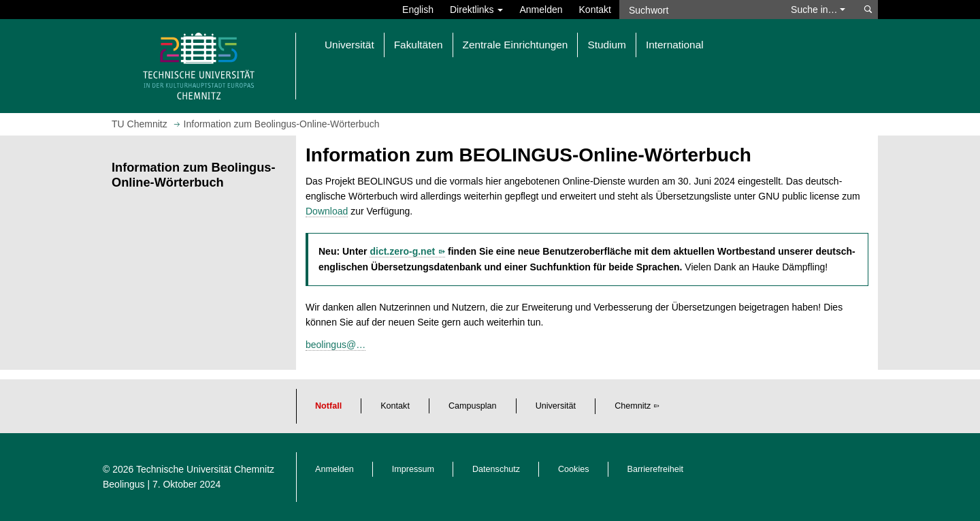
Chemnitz (633, 406)
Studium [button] (606, 45)
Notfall (328, 406)
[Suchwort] (698, 10)
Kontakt (595, 10)
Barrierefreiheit (656, 469)
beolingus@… (336, 345)
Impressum (413, 469)
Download (327, 211)
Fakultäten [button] (419, 45)
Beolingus (124, 484)
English (418, 10)
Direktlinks (476, 10)
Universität (556, 406)
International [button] (675, 45)
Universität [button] (349, 45)
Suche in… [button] (818, 10)
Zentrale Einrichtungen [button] (516, 45)
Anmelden (541, 10)
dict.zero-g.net (402, 251)
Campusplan (473, 406)
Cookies (574, 469)
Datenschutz (496, 469)
